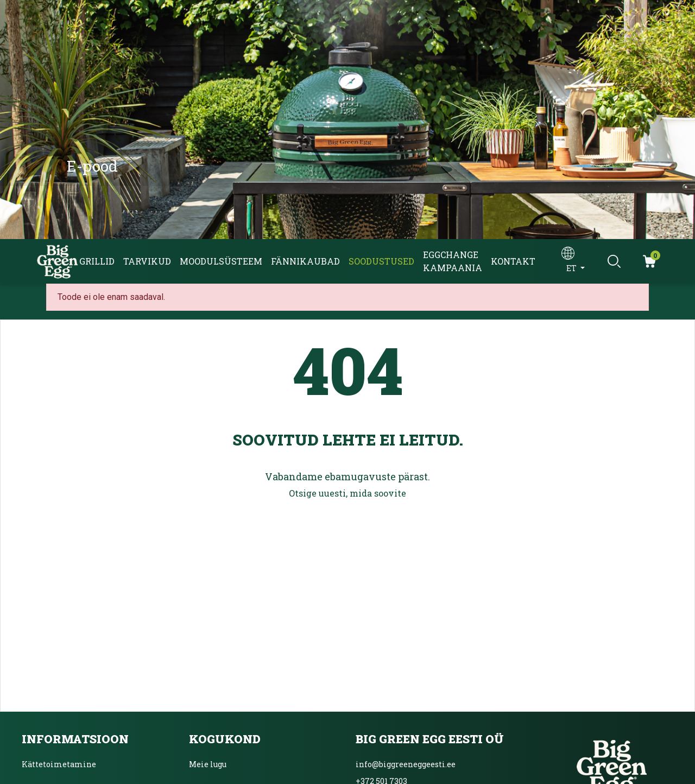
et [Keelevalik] (572, 268)
